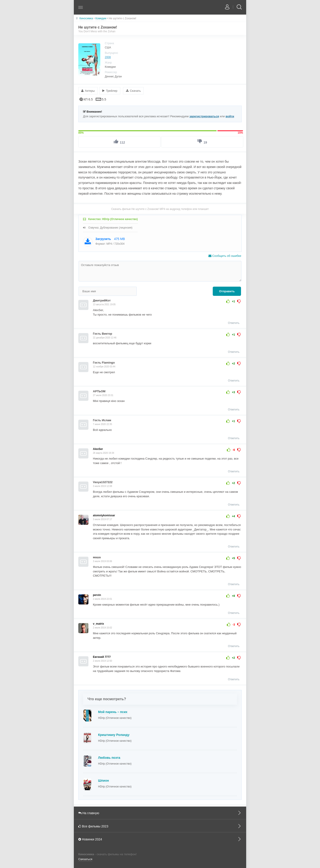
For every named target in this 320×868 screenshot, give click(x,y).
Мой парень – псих (113, 711)
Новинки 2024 (160, 838)
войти (230, 115)
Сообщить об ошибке (225, 255)
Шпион (103, 780)
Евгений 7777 (102, 656)
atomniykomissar (104, 515)
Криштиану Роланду (114, 734)
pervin (97, 594)
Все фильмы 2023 (160, 825)
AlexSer (98, 448)
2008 (108, 57)
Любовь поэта (109, 757)
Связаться (85, 858)
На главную (160, 812)
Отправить (227, 290)
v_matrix (98, 623)
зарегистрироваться (204, 115)
